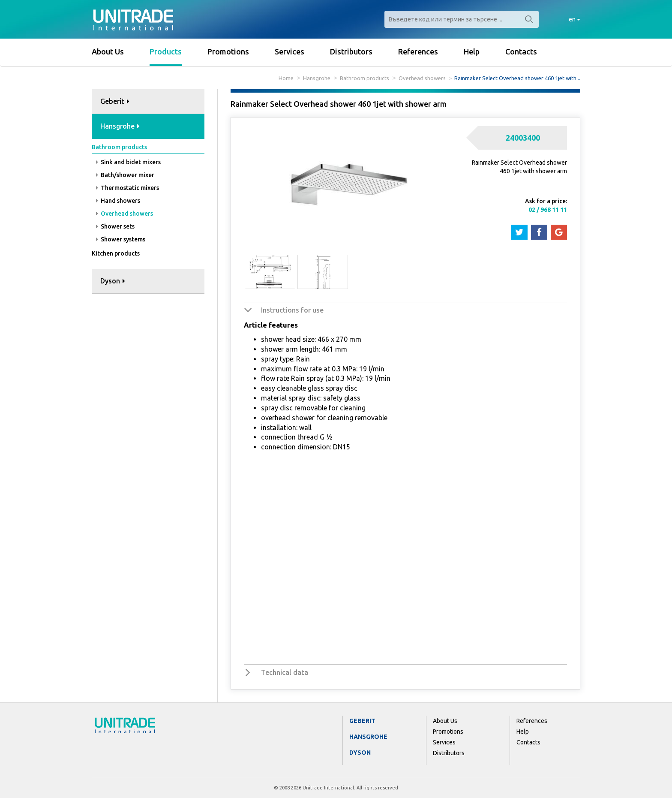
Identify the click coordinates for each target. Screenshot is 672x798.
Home (286, 78)
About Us (108, 51)
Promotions (228, 51)
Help (472, 51)
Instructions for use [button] (292, 310)
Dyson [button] (113, 281)
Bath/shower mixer (125, 175)
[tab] (148, 102)
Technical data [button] (285, 672)
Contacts (521, 51)
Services (289, 51)
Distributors (351, 51)
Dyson (360, 753)
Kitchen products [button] (116, 253)
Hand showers (118, 201)
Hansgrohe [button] (120, 126)
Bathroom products (364, 78)
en (574, 19)
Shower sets (115, 226)
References (418, 51)
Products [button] (166, 51)
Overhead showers (422, 78)
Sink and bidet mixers (128, 162)
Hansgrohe (317, 78)
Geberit (362, 721)
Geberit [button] (115, 101)
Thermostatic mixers (127, 188)
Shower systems (121, 239)
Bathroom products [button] (119, 147)
